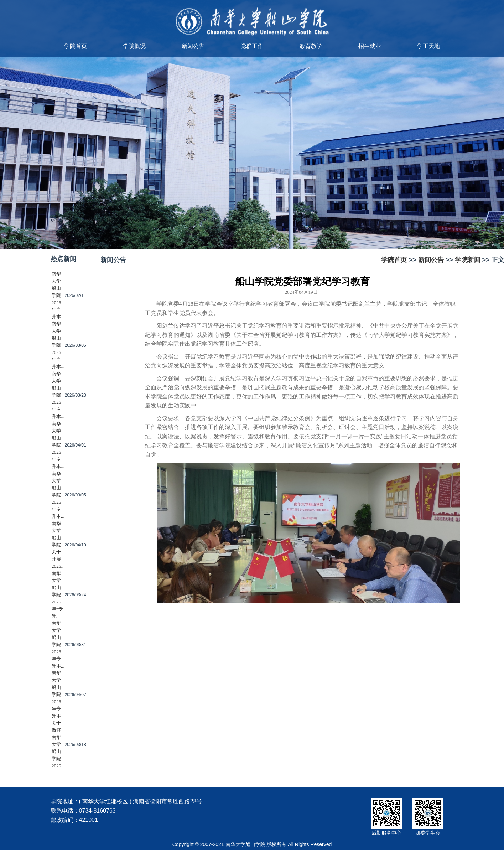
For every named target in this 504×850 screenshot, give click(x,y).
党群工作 (252, 46)
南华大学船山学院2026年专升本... (58, 295)
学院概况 (134, 46)
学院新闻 (468, 260)
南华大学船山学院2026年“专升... (57, 595)
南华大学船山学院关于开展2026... (58, 545)
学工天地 (428, 46)
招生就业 (370, 46)
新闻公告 (193, 46)
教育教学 (311, 46)
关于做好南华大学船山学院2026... (58, 744)
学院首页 (76, 46)
